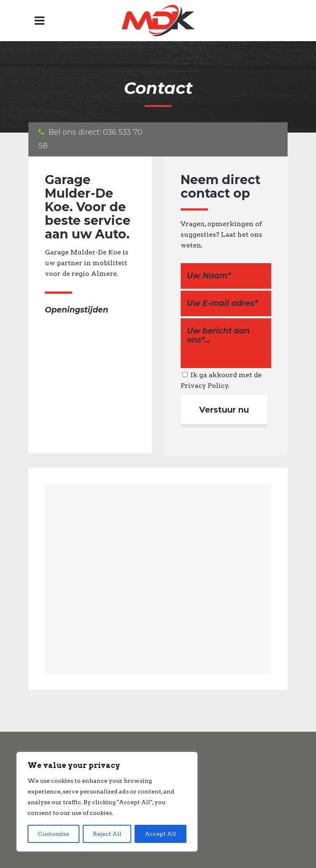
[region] (107, 802)
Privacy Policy (204, 386)
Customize (53, 834)
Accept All (160, 834)
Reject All (107, 834)
